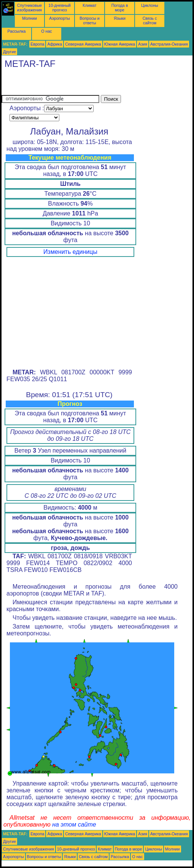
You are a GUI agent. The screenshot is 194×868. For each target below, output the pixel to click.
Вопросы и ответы (90, 21)
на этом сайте (74, 824)
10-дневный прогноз (60, 8)
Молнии (29, 18)
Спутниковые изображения (29, 8)
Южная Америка (120, 44)
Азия (143, 44)
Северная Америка (83, 44)
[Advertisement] (91, 84)
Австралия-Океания (169, 44)
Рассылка (16, 31)
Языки (120, 18)
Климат (89, 5)
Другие (10, 52)
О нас (46, 31)
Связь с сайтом (150, 21)
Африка (55, 44)
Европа (37, 44)
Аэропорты (60, 18)
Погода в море (120, 8)
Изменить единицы (70, 252)
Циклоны (149, 5)
